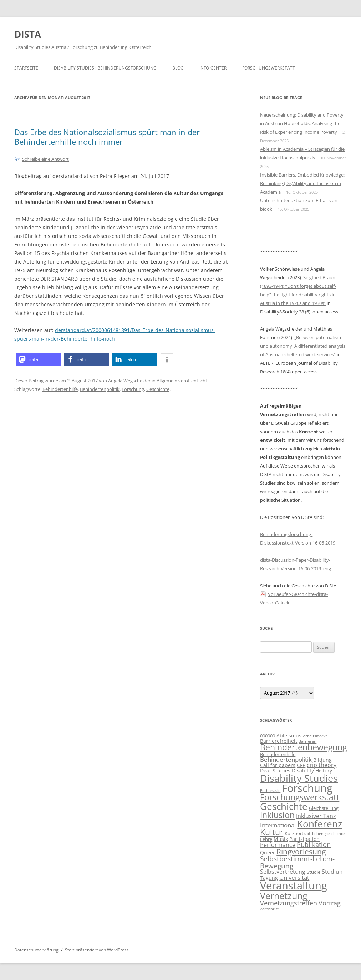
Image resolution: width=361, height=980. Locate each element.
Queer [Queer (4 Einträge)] (268, 853)
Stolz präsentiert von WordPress (97, 950)
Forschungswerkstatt (269, 68)
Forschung (133, 389)
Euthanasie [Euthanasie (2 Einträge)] (270, 791)
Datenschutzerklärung (36, 950)
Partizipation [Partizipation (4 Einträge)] (304, 839)
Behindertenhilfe (60, 389)
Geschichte (158, 389)
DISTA (28, 34)
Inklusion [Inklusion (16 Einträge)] (277, 815)
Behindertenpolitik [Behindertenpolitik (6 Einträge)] (286, 759)
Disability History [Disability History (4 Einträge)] (312, 770)
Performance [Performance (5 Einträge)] (278, 845)
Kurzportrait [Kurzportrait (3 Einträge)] (298, 833)
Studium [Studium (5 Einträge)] (333, 872)
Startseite (26, 68)
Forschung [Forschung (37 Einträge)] (307, 788)
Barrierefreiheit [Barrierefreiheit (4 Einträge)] (279, 741)
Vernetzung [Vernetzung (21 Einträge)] (284, 895)
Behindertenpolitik (100, 389)
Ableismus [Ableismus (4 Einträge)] (289, 736)
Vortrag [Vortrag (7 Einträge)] (330, 903)
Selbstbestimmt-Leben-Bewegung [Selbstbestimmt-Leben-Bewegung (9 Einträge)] (297, 862)
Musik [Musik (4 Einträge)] (281, 839)
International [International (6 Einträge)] (278, 825)
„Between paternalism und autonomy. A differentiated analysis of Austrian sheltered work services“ (303, 346)
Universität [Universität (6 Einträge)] (294, 877)
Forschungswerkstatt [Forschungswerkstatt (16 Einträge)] (300, 797)
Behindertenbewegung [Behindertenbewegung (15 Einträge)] (303, 747)
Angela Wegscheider (129, 381)
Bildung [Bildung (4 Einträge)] (322, 760)
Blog (178, 68)
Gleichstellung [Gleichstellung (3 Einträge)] (324, 808)
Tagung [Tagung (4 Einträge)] (269, 878)
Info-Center (213, 68)
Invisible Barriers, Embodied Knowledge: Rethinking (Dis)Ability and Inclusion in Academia (302, 183)
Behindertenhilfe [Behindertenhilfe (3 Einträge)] (278, 754)
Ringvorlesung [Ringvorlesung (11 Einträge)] (301, 852)
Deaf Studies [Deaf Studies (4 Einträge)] (275, 770)
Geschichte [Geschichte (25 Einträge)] (284, 806)
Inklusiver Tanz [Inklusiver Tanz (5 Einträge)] (316, 816)
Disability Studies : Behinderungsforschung (105, 68)
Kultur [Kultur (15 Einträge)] (272, 832)
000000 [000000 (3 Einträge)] (268, 736)
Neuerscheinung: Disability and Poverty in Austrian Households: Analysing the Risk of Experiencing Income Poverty (302, 123)
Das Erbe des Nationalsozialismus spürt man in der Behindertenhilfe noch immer (107, 137)
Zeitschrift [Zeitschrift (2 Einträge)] (269, 909)
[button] (38, 360)
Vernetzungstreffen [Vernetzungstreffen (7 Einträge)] (289, 903)
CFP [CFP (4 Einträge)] (301, 765)
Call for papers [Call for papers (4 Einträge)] (278, 765)
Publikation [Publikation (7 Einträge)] (314, 844)
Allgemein (167, 381)
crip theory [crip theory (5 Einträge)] (322, 765)
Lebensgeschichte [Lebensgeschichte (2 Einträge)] (328, 834)
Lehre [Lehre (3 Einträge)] (266, 839)
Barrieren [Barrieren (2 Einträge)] (307, 741)
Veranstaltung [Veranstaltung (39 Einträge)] (294, 885)
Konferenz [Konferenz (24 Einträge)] (320, 824)
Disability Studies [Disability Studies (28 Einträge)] (299, 778)
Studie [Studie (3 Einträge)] (314, 872)
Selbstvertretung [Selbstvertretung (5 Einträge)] (283, 872)
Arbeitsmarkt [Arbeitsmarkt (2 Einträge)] (315, 736)
